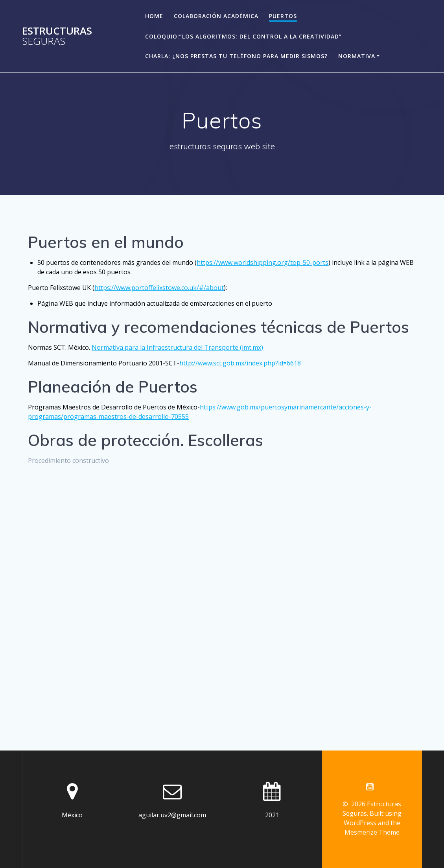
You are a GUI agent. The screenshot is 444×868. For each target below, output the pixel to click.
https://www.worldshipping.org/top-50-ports (263, 262)
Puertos (283, 16)
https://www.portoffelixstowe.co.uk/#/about (159, 288)
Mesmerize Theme (372, 832)
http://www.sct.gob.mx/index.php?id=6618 (240, 363)
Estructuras (57, 36)
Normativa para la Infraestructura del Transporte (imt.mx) (177, 347)
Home (154, 16)
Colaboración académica (216, 16)
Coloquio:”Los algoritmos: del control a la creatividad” (243, 36)
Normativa (357, 56)
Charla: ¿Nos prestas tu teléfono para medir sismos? (236, 56)
